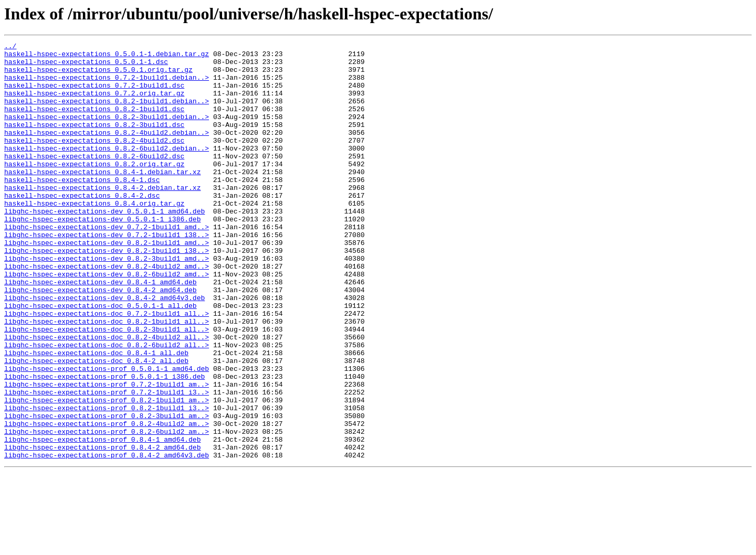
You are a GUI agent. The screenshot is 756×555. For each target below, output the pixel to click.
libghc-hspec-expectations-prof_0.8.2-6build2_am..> (107, 510)
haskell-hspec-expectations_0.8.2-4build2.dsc (94, 161)
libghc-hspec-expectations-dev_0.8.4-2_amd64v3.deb (104, 349)
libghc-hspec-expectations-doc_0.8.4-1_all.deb (96, 415)
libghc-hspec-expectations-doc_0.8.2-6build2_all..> (107, 406)
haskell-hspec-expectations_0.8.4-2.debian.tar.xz (102, 217)
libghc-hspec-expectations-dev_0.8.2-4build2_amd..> (107, 312)
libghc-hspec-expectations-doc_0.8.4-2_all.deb (96, 425)
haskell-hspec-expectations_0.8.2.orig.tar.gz (94, 189)
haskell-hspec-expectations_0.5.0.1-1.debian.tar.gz (107, 57)
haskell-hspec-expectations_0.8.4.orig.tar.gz (94, 236)
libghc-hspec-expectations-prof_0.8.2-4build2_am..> (107, 500)
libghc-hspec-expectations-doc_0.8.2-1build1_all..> (107, 378)
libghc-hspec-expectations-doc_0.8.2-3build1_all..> (107, 387)
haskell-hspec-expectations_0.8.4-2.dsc (82, 227)
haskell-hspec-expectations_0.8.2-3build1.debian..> (107, 132)
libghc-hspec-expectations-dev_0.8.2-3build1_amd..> (107, 302)
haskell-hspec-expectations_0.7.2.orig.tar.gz (94, 104)
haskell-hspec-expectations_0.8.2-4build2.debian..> (107, 151)
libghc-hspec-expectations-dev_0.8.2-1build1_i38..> (107, 293)
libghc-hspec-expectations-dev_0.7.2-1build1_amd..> (107, 264)
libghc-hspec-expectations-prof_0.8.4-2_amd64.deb (102, 529)
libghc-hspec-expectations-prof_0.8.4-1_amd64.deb (102, 519)
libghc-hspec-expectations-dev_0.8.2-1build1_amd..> (107, 283)
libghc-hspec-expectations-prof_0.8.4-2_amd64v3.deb (107, 538)
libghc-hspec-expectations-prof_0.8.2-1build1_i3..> (107, 482)
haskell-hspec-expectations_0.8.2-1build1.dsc (94, 123)
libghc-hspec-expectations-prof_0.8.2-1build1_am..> (107, 472)
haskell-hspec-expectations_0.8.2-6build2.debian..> (107, 170)
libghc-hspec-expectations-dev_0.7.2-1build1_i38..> (107, 274)
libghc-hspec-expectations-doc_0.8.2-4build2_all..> (107, 397)
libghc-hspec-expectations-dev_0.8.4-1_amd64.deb (101, 330)
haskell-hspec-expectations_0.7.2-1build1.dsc (94, 94)
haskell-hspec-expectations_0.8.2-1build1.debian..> (107, 113)
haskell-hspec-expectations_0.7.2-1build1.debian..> (107, 85)
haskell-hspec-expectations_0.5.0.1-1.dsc (86, 66)
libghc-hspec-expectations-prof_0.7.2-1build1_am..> (107, 453)
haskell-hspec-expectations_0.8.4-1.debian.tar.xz (102, 198)
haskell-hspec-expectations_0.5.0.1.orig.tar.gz (98, 76)
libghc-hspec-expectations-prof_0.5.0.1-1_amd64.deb (107, 434)
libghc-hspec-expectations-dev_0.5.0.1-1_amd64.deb (104, 246)
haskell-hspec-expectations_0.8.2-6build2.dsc (94, 179)
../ (10, 47)
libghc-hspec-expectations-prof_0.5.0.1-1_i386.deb (104, 444)
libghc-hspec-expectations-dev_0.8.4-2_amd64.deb (101, 340)
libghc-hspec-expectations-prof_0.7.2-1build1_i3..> (107, 463)
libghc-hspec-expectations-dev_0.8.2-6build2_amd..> (107, 321)
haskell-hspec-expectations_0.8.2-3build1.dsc (94, 142)
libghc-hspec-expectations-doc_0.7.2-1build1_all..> (107, 368)
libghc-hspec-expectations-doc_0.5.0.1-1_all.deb (101, 359)
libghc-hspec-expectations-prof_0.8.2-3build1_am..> (107, 491)
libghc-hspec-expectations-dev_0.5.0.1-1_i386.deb (102, 255)
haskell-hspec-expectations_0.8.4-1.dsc (82, 208)
